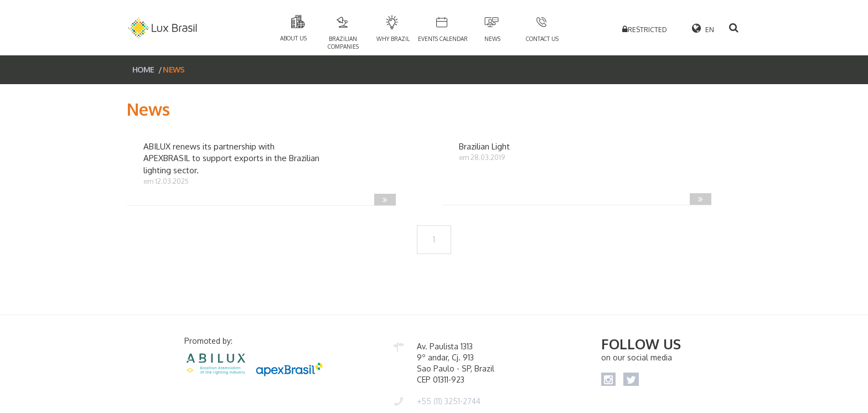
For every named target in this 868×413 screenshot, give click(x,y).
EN (702, 28)
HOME (143, 69)
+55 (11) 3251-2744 (449, 401)
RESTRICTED (647, 30)
